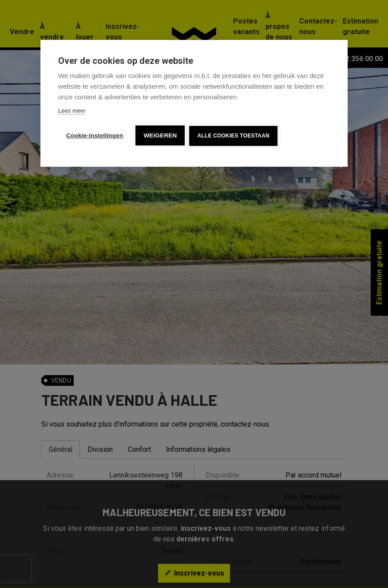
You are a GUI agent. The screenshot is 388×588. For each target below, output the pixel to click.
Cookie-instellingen (95, 135)
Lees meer (72, 111)
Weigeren (160, 135)
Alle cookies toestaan (234, 136)
